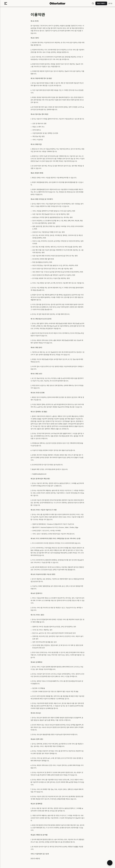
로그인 (110, 3)
